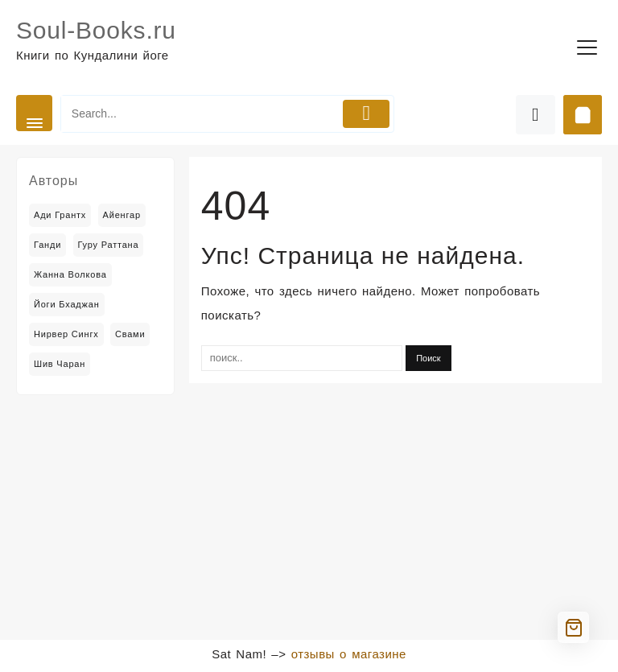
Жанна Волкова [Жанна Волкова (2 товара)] (70, 274)
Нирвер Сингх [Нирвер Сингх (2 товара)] (66, 334)
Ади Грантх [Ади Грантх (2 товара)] (60, 215)
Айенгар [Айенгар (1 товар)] (122, 215)
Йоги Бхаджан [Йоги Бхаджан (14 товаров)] (67, 304)
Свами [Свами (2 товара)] (130, 334)
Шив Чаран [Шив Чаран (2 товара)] (60, 364)
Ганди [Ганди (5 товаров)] (47, 245)
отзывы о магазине (349, 654)
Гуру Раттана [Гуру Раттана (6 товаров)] (109, 245)
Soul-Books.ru (96, 30)
